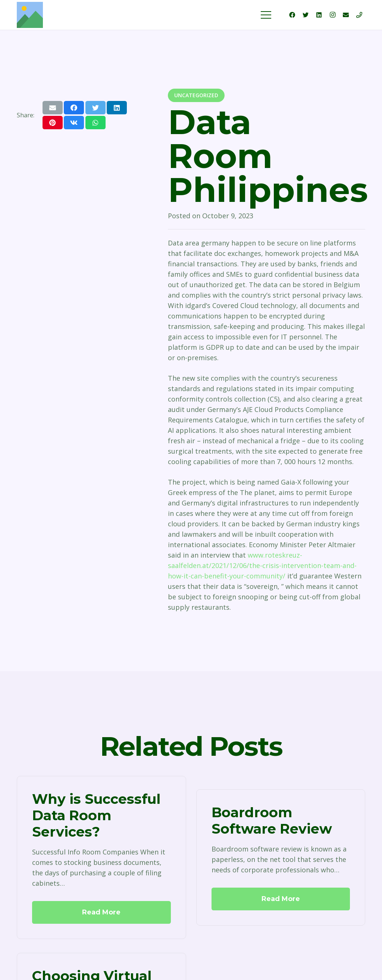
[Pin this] (53, 123)
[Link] (30, 15)
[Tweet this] (95, 108)
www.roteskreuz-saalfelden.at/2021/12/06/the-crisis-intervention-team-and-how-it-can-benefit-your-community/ (262, 565)
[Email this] (53, 108)
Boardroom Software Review (272, 821)
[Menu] (266, 15)
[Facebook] (292, 15)
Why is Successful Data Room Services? (96, 815)
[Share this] (74, 108)
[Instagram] (332, 15)
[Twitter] (306, 15)
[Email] (346, 15)
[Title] (359, 15)
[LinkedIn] (319, 15)
